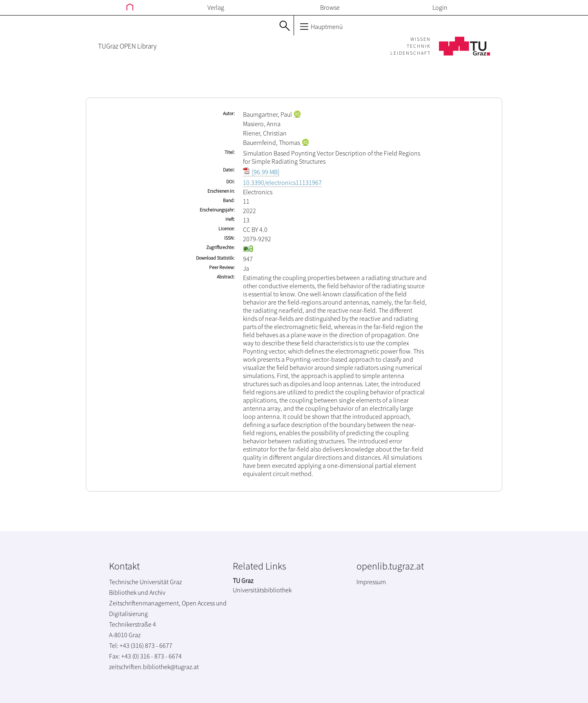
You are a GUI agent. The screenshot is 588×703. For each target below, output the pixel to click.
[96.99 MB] (261, 172)
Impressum (371, 582)
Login (440, 7)
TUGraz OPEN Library (127, 46)
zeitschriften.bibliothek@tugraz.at (154, 667)
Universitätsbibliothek (262, 590)
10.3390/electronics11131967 (282, 182)
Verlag (216, 7)
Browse (330, 7)
